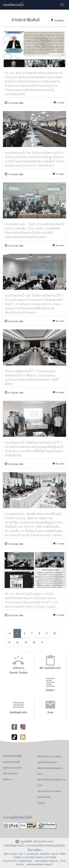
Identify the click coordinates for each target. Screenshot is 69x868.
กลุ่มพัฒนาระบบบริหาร (12, 768)
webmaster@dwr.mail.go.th (40, 864)
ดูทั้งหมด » (8, 779)
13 (26, 642)
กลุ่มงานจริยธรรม (10, 774)
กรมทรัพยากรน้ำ (13, 5)
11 (9, 642)
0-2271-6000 (28, 857)
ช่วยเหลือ (41, 803)
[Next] (42, 642)
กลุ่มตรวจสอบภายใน (11, 762)
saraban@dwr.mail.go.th (46, 861)
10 (55, 633)
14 (34, 642)
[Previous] (10, 633)
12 (17, 642)
